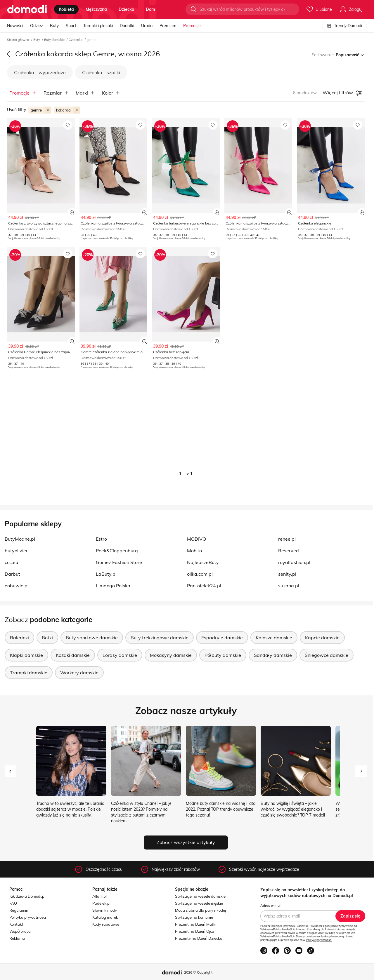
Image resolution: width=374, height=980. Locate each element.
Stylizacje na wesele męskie (199, 903)
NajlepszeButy (203, 562)
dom (150, 9)
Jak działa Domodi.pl (27, 896)
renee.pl (287, 539)
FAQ (13, 903)
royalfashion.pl (294, 562)
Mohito (194, 551)
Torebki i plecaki (98, 26)
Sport (71, 26)
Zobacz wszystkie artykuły (186, 842)
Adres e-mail (271, 905)
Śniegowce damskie (327, 655)
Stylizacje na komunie (194, 917)
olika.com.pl (200, 574)
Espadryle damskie (222, 638)
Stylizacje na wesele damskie (200, 896)
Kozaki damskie (73, 655)
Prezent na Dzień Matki (196, 924)
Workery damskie (79, 673)
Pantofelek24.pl (204, 586)
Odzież (37, 26)
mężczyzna (96, 9)
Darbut (12, 574)
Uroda (147, 26)
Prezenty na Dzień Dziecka (199, 938)
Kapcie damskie (322, 638)
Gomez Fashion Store (119, 562)
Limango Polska (113, 586)
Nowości (15, 26)
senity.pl (287, 574)
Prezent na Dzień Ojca (195, 931)
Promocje (192, 26)
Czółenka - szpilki (101, 72)
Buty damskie (55, 40)
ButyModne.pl (20, 539)
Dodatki (127, 26)
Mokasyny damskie (171, 655)
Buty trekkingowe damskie (160, 638)
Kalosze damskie (274, 638)
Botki (47, 638)
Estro (101, 539)
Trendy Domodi (344, 26)
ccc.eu (11, 562)
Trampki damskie (29, 673)
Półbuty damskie (223, 655)
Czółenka (76, 40)
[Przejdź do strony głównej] (27, 9)
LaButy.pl (106, 574)
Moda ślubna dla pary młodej (200, 910)
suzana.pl (289, 586)
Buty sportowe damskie (92, 638)
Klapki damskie (26, 655)
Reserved (289, 551)
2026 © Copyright (198, 972)
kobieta (66, 9)
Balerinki (19, 638)
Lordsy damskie (120, 655)
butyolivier (16, 551)
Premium (168, 26)
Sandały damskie (273, 655)
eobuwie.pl (17, 586)
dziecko (126, 9)
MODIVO (196, 539)
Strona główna (19, 40)
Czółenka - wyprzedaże (40, 72)
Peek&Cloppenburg (117, 551)
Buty (54, 26)
